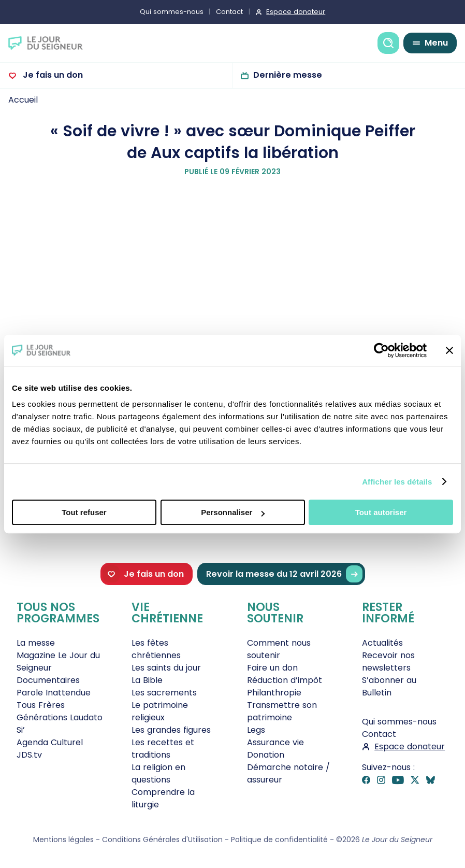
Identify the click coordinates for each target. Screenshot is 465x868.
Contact (229, 12)
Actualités (382, 643)
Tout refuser (84, 512)
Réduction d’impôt (285, 680)
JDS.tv (29, 755)
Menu (436, 43)
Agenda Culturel (50, 742)
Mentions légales (63, 839)
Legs (256, 730)
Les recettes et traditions (163, 749)
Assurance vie (275, 742)
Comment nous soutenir (279, 649)
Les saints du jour (166, 668)
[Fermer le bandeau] (449, 350)
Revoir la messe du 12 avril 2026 (284, 574)
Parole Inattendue (54, 693)
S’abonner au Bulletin (389, 686)
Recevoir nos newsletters (388, 661)
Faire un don (272, 668)
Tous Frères (41, 705)
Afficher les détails (397, 482)
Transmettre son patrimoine (282, 711)
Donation (266, 755)
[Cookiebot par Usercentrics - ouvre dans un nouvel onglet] (381, 350)
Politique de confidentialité (279, 839)
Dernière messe (288, 75)
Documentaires (48, 680)
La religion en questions (158, 773)
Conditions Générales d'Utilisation (162, 839)
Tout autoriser (381, 512)
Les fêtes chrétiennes (156, 649)
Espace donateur (296, 12)
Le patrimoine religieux (160, 711)
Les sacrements (164, 693)
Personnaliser (233, 512)
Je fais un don (52, 75)
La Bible (147, 680)
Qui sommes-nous (172, 12)
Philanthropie (274, 693)
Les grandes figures (171, 730)
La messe (36, 643)
